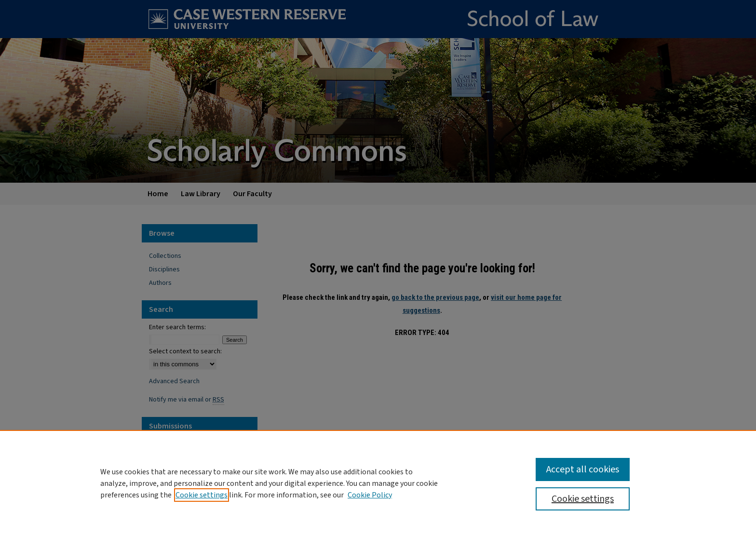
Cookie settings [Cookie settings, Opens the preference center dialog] (583, 499)
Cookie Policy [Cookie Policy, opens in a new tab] (370, 495)
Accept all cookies (583, 469)
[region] (378, 483)
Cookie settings (202, 495)
